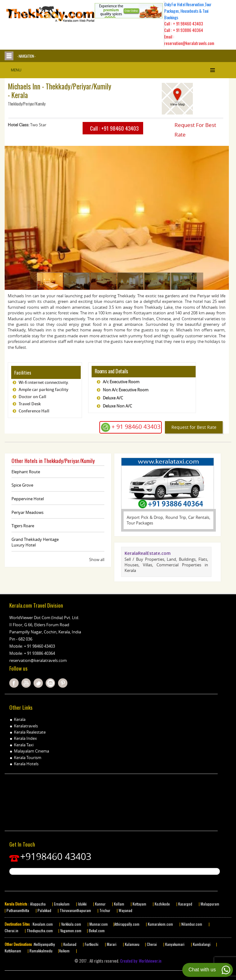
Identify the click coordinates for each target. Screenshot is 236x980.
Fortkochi (92, 944)
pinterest (63, 683)
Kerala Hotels (26, 764)
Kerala (20, 719)
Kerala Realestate (30, 732)
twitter (38, 683)
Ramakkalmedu (41, 951)
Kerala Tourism (28, 757)
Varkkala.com (72, 924)
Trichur (105, 910)
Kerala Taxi (24, 745)
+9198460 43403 (56, 856)
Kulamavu (132, 944)
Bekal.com (96, 931)
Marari (111, 944)
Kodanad (70, 944)
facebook (14, 683)
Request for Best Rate (194, 427)
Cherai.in (11, 931)
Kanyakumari (175, 944)
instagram (50, 683)
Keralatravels (26, 726)
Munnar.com (99, 924)
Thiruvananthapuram (75, 910)
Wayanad (125, 910)
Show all (97, 560)
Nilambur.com (192, 924)
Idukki (83, 904)
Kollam (120, 904)
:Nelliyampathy (43, 944)
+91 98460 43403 (120, 128)
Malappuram (209, 904)
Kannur (100, 904)
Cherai (152, 944)
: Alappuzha (36, 904)
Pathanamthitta (18, 910)
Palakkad (44, 910)
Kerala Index (25, 738)
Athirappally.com (127, 924)
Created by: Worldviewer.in (140, 961)
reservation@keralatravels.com (38, 660)
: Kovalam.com (41, 924)
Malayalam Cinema (32, 751)
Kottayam (140, 904)
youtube (26, 683)
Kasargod (185, 904)
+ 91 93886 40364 (188, 30)
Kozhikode (162, 904)
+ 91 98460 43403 (188, 24)
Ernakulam (62, 904)
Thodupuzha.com (40, 931)
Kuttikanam (13, 951)
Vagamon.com (70, 931)
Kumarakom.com (160, 924)
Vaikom (64, 951)
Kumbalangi (201, 944)
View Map (177, 104)
